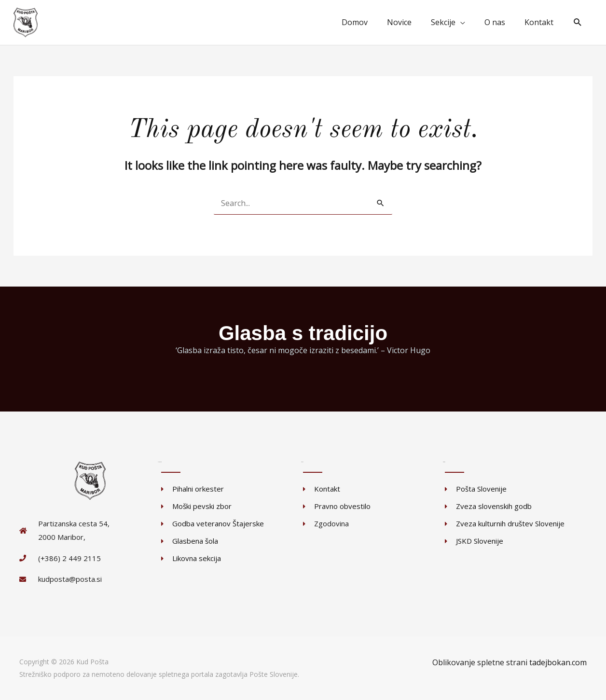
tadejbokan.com (558, 662)
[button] (578, 22)
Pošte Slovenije (274, 674)
